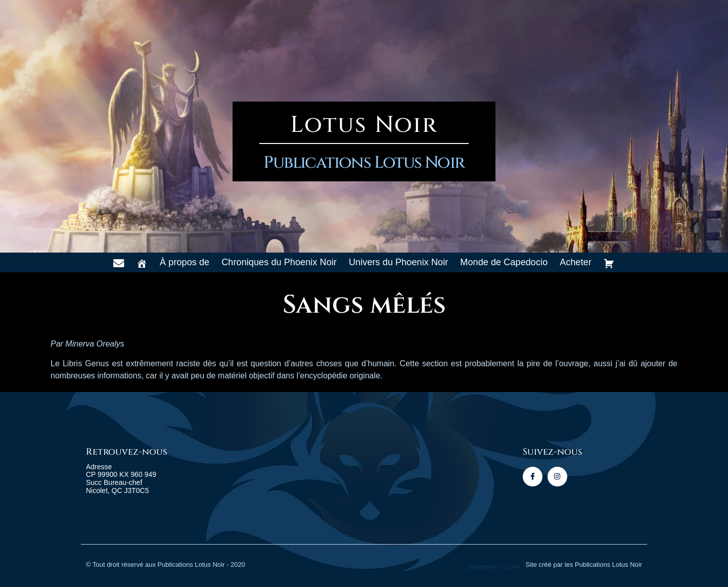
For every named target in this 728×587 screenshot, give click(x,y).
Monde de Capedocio (504, 262)
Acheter (576, 262)
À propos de (185, 262)
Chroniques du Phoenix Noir (279, 262)
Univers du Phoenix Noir (398, 262)
